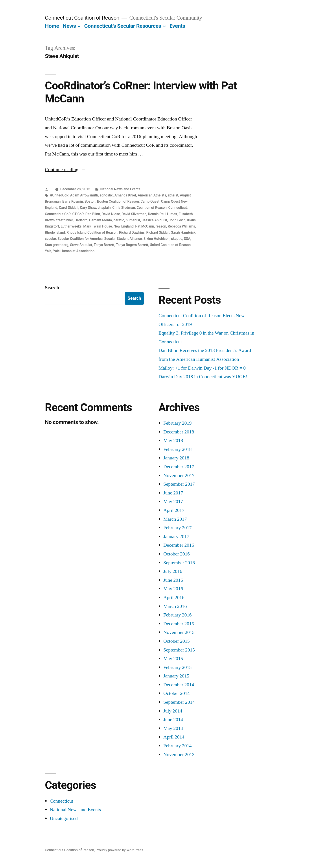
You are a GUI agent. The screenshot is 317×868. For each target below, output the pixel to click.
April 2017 (174, 510)
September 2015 (179, 650)
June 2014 (173, 720)
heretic (119, 220)
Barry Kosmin (73, 201)
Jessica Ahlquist (154, 220)
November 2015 (179, 632)
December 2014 (179, 685)
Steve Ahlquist (81, 245)
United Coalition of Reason (170, 245)
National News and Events (120, 189)
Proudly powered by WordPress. (120, 850)
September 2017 (179, 484)
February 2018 (177, 449)
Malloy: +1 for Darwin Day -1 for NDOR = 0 (202, 368)
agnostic (106, 195)
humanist (133, 220)
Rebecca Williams (181, 226)
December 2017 (179, 467)
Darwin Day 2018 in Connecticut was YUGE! (203, 377)
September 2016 (179, 563)
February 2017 (177, 528)
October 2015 (177, 641)
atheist (173, 195)
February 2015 (177, 667)
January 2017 (176, 537)
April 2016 (174, 598)
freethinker (65, 220)
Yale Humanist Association (74, 251)
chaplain (104, 208)
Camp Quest (150, 201)
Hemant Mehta (101, 220)
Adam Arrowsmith (84, 195)
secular (50, 239)
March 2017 (175, 519)
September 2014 (179, 702)
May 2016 (173, 589)
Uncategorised (64, 818)
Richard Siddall (158, 232)
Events (177, 26)
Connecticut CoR (58, 214)
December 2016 (179, 545)
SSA (187, 239)
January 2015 (176, 676)
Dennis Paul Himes (162, 214)
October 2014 (177, 693)
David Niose (111, 214)
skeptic (177, 239)
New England (124, 226)
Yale (48, 251)
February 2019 (177, 423)
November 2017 (179, 476)
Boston (90, 201)
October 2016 (177, 554)
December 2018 (179, 432)
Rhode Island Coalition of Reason (92, 232)
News (69, 26)
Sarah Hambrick (183, 232)
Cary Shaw (88, 208)
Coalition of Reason (152, 208)
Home (52, 26)
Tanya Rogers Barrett (132, 245)
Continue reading (65, 170)
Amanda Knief (125, 195)
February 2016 (177, 615)
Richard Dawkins (132, 232)
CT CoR (78, 214)
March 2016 (175, 606)
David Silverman (134, 214)
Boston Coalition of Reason (118, 201)
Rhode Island (55, 232)
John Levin (177, 220)
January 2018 (176, 458)
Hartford (81, 220)
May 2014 (173, 728)
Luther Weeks (71, 226)
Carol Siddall (69, 208)
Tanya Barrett (104, 245)
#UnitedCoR (59, 195)
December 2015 (179, 624)
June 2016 (173, 580)
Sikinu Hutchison (157, 239)
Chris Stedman (124, 208)
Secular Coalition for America (80, 239)
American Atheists (152, 195)
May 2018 (173, 440)
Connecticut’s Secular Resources (123, 26)
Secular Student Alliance (123, 239)
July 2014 (173, 711)
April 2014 (174, 737)
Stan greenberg (57, 245)
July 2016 (173, 571)
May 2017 (173, 502)
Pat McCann (145, 226)
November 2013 (179, 755)
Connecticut (177, 208)
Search (52, 288)
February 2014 (177, 746)
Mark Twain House (98, 226)
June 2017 (173, 493)
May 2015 (173, 659)
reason (161, 226)
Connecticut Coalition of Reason (82, 18)
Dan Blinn (93, 214)
